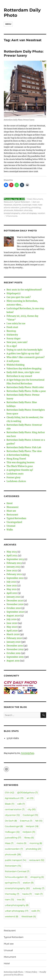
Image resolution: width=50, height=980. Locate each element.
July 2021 (11, 582)
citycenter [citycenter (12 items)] (12, 815)
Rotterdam (19, 210)
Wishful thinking (16, 365)
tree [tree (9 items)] (21, 900)
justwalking (25, 208)
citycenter (17, 205)
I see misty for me (16, 323)
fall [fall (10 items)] (39, 821)
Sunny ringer (13, 338)
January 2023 (13, 567)
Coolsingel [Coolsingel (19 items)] (30, 815)
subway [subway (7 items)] (39, 888)
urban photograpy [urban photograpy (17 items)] (17, 911)
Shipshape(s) (14, 293)
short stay (28, 210)
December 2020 (15, 601)
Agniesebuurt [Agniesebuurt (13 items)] (14, 798)
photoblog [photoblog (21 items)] (33, 849)
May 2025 (12, 552)
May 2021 (12, 589)
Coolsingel (27, 205)
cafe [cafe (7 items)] (21, 804)
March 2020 (13, 634)
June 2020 (12, 623)
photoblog (36, 208)
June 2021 (12, 586)
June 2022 (12, 570)
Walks (10, 530)
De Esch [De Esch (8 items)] (11, 821)
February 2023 (14, 563)
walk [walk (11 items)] (36, 911)
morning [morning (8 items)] (36, 843)
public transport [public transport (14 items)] (16, 860)
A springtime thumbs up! (20, 470)
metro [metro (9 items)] (21, 843)
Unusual (11, 526)
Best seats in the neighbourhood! (24, 290)
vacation (41, 213)
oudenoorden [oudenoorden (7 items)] (14, 849)
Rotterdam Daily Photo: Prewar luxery (24, 53)
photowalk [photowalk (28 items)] (13, 855)
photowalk (9, 210)
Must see (11, 511)
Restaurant (9, 202)
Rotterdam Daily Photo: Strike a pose (26, 391)
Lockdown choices (16, 481)
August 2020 (13, 616)
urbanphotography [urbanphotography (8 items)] (17, 905)
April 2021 (12, 593)
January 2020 (14, 642)
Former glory (13, 477)
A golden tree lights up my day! (23, 353)
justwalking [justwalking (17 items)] (13, 838)
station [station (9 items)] (28, 883)
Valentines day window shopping (24, 368)
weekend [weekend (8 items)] (12, 916)
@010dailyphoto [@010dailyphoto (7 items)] (27, 793)
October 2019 (14, 653)
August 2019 (13, 661)
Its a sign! (12, 346)
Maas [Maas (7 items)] (9, 843)
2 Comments (12, 216)
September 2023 (15, 559)
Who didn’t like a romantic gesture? (26, 357)
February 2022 (14, 574)
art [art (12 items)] (30, 798)
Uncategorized (14, 522)
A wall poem (13, 361)
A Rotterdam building (18, 455)
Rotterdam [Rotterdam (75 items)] (13, 866)
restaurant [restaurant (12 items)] (37, 860)
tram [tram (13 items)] (9, 900)
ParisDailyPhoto (28, 753)
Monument (38, 199)
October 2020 (14, 608)
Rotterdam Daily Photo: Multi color (25, 387)
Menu (8, 24)
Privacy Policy (31, 972)
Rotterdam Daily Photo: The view (24, 451)
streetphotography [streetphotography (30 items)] (17, 888)
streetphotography (12, 213)
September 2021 (15, 578)
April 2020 (12, 631)
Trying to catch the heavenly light (25, 350)
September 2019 (15, 657)
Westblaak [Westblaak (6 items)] (29, 916)
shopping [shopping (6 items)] (37, 877)
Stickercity (12, 335)
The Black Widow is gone (20, 466)
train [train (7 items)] (39, 894)
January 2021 (13, 597)
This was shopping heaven (21, 462)
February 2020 (14, 638)
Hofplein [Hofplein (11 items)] (29, 832)
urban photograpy (29, 213)
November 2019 (15, 649)
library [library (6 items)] (29, 838)
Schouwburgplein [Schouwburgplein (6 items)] (16, 877)
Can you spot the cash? (19, 297)
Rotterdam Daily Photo (22, 13)
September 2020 (15, 612)
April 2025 (12, 555)
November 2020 (15, 604)
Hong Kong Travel (16, 459)
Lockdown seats (15, 474)
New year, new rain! (17, 342)
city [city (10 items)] (32, 809)
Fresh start (12, 327)
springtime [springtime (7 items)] (12, 883)
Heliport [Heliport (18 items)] (32, 826)
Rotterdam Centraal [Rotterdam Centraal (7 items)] (17, 871)
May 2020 (12, 627)
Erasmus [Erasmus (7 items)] (26, 821)
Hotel (30, 199)
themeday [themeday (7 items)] (12, 894)
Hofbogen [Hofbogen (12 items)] (12, 832)
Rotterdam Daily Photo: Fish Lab (24, 447)
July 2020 (11, 619)
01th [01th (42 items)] (10, 793)
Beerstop (11, 331)
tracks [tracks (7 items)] (27, 894)
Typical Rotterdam (22, 202)
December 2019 (15, 646)
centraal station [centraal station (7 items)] (15, 809)
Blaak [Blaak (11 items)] (10, 804)
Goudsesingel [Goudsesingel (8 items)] (14, 826)
